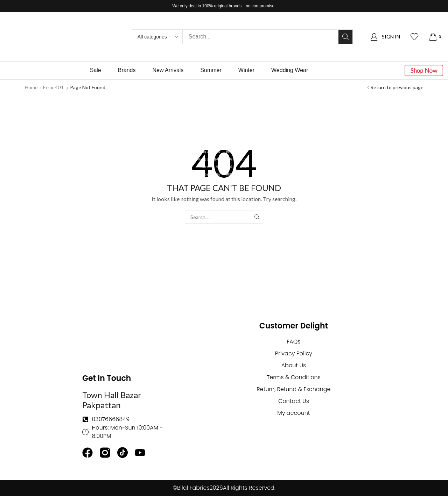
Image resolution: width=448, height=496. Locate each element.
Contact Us (294, 401)
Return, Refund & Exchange (293, 389)
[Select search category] (157, 37)
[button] (385, 37)
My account (293, 413)
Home (31, 87)
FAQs (293, 342)
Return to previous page (397, 87)
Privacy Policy (294, 353)
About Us (294, 365)
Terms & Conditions (294, 377)
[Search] (345, 37)
